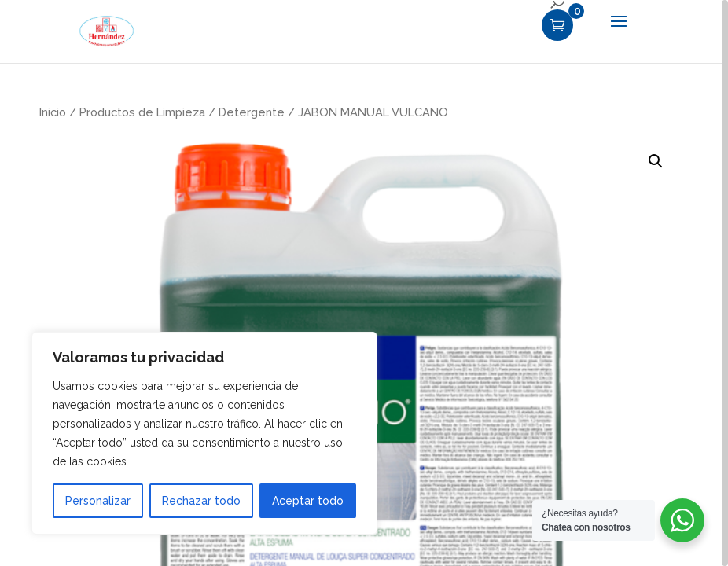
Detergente (252, 112)
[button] (656, 161)
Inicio (53, 112)
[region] (364, 283)
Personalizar (98, 501)
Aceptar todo (308, 501)
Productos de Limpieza (142, 112)
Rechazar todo (201, 501)
